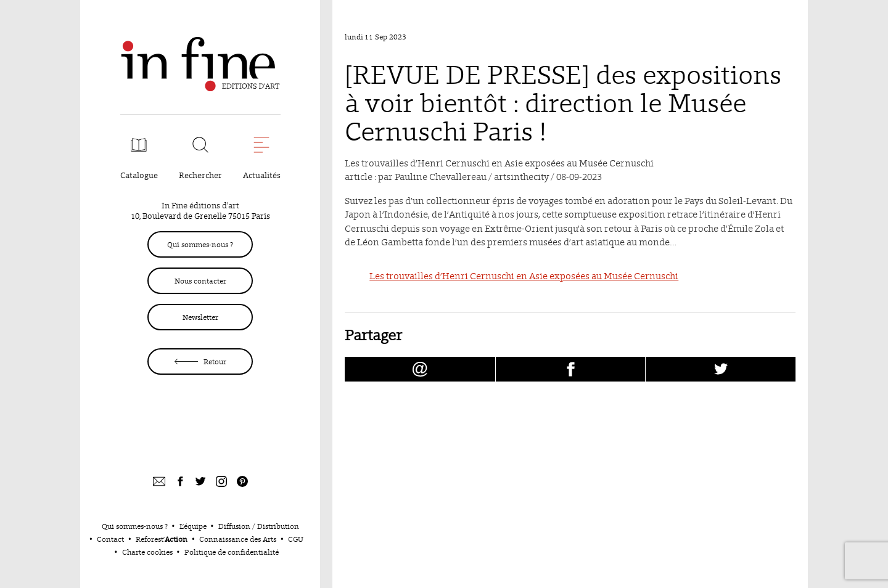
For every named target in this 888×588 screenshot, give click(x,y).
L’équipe (193, 526)
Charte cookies (147, 552)
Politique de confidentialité (232, 552)
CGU (296, 539)
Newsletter (200, 317)
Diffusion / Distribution (259, 526)
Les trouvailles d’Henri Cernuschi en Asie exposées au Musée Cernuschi (524, 276)
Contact (110, 539)
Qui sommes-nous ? (200, 244)
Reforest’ (162, 539)
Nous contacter (200, 281)
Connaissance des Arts (238, 539)
